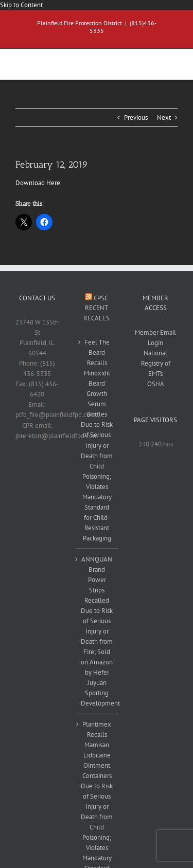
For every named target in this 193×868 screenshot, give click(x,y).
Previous (136, 117)
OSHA (156, 384)
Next (164, 117)
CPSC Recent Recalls (97, 308)
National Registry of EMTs (156, 363)
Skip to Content (21, 5)
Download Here (38, 183)
